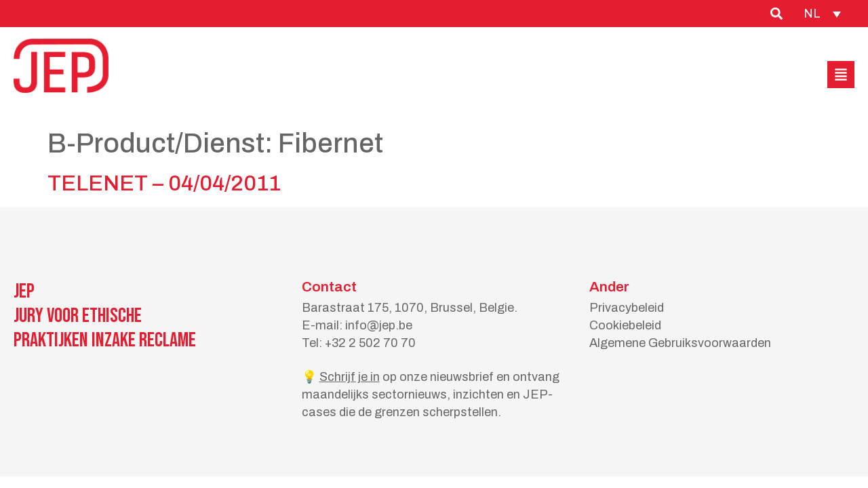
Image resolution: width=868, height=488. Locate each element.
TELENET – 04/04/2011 (164, 183)
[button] (841, 75)
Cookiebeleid (625, 325)
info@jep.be (379, 325)
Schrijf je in (350, 377)
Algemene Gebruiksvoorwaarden (680, 343)
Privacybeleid (627, 308)
